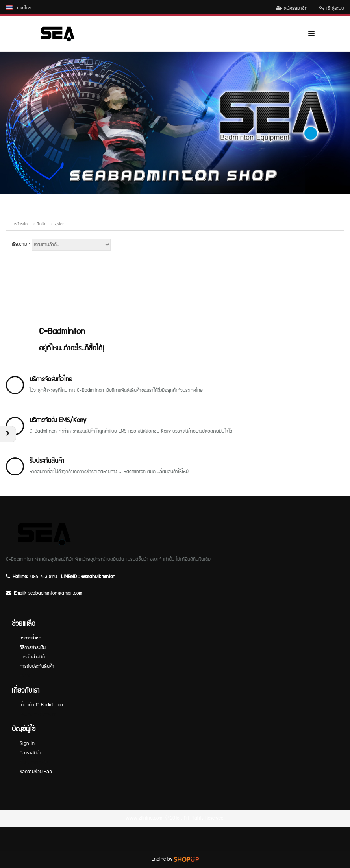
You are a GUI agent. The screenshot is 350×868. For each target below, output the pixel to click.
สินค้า (41, 224)
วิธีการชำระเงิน (33, 648)
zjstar (59, 224)
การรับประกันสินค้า (37, 666)
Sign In (27, 744)
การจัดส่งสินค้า (33, 657)
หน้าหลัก (21, 224)
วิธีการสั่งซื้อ (31, 638)
